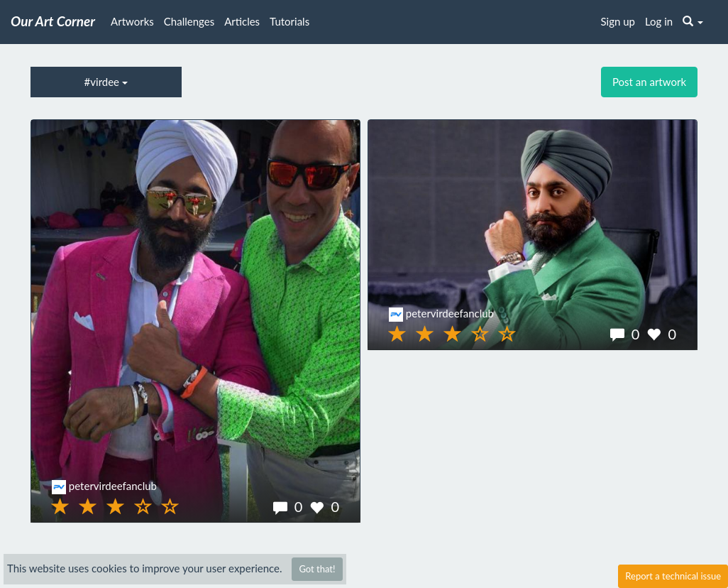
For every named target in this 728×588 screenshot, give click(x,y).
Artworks (132, 21)
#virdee (106, 82)
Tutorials (289, 21)
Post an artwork (649, 82)
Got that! (317, 569)
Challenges (189, 21)
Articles (242, 21)
